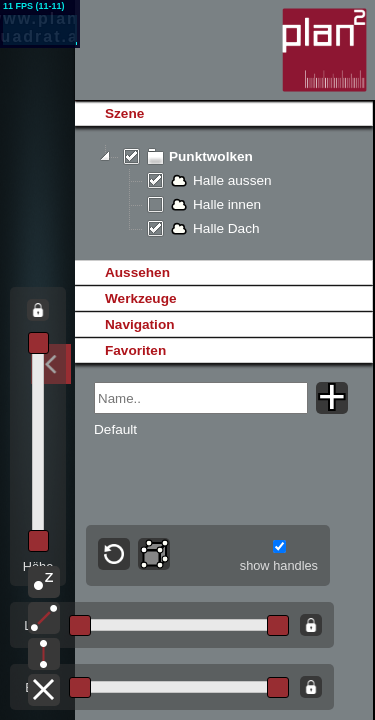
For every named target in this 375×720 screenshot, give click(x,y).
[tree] (223, 193)
